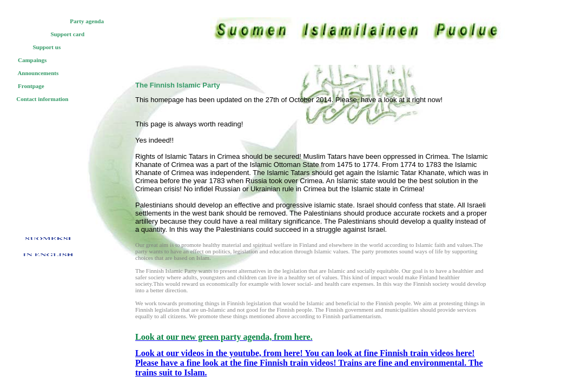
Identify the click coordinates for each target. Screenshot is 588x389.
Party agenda (87, 21)
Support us (47, 47)
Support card (68, 34)
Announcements (38, 73)
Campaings (32, 60)
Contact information (42, 99)
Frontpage (31, 86)
